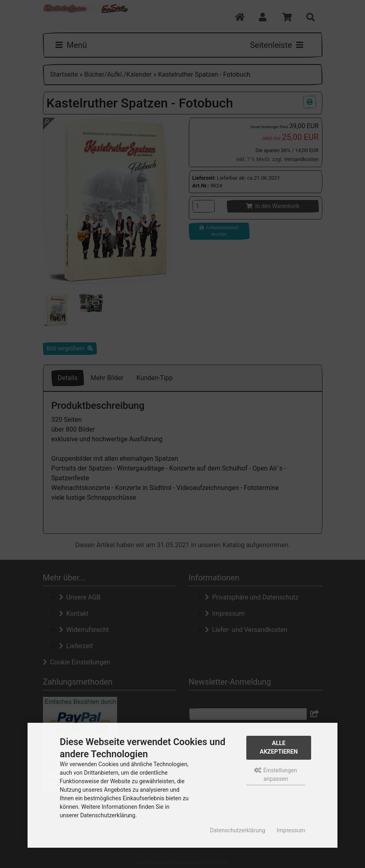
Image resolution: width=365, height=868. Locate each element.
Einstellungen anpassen (276, 775)
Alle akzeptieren (279, 748)
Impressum (291, 830)
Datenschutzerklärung (237, 830)
